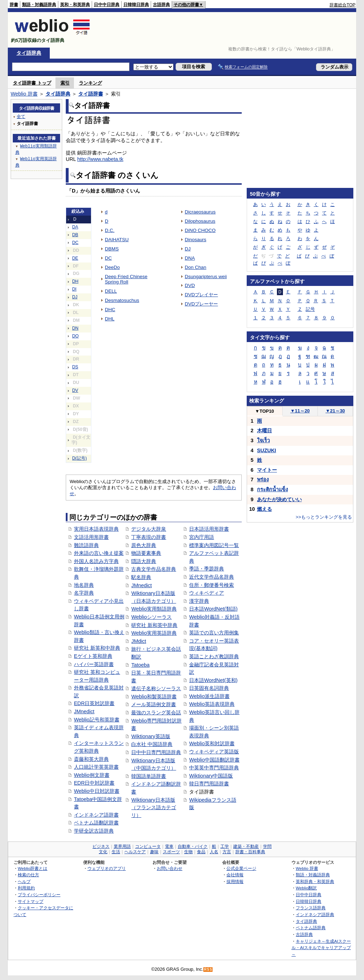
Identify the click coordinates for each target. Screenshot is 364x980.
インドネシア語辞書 (96, 815)
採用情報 (235, 881)
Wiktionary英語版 (151, 736)
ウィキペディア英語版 (214, 752)
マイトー (267, 470)
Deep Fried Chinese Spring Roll (126, 279)
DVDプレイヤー (201, 295)
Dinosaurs (196, 240)
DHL (110, 319)
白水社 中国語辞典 (152, 744)
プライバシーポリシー (39, 895)
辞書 (14, 5)
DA (75, 227)
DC (75, 243)
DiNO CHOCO (200, 230)
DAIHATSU (117, 240)
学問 (267, 846)
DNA (190, 258)
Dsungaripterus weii (206, 277)
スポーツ (171, 852)
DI (74, 289)
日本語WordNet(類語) (213, 609)
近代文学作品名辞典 (212, 577)
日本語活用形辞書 (209, 529)
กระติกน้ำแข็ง (272, 489)
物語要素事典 (146, 553)
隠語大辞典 (144, 561)
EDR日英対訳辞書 (94, 703)
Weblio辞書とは (33, 868)
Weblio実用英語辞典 (154, 633)
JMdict (139, 641)
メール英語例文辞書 (154, 704)
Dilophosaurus (200, 221)
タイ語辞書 (91, 94)
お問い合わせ (170, 868)
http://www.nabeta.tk (100, 159)
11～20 (300, 411)
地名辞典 (84, 585)
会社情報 (235, 875)
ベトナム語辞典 (311, 928)
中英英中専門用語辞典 (214, 768)
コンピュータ (148, 846)
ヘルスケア (135, 852)
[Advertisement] (226, 30)
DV (75, 390)
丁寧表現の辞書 (149, 537)
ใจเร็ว (263, 440)
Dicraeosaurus (200, 212)
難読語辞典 (86, 545)
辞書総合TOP (342, 5)
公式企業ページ (241, 868)
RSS (208, 970)
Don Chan (196, 267)
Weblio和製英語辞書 (154, 697)
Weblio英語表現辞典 (212, 704)
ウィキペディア (207, 593)
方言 (227, 852)
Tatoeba (140, 665)
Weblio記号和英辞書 (97, 720)
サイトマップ (31, 901)
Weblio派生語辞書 (209, 696)
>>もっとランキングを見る (324, 517)
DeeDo (112, 267)
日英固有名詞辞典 (209, 688)
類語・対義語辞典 (39, 5)
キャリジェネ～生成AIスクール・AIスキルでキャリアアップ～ (321, 948)
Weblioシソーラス (151, 617)
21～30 (335, 411)
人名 (214, 852)
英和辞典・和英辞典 (315, 881)
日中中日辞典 (107, 5)
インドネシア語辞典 (315, 914)
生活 (116, 852)
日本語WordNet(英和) (213, 680)
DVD (190, 285)
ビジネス (101, 846)
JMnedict (84, 711)
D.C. (110, 230)
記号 (310, 309)
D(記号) (79, 458)
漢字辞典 (199, 601)
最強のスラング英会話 (156, 713)
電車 (169, 846)
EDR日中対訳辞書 (94, 783)
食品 (201, 852)
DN (75, 328)
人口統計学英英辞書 (96, 767)
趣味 (154, 852)
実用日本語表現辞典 (96, 529)
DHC (110, 310)
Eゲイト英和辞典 (93, 656)
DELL (111, 291)
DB (75, 235)
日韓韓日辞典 (136, 5)
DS (75, 367)
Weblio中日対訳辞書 (97, 791)
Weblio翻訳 (306, 888)
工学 (225, 846)
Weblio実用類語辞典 (154, 609)
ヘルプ (24, 881)
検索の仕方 (28, 875)
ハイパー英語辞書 (94, 664)
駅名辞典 (141, 577)
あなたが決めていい (279, 499)
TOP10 (264, 411)
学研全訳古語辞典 (94, 831)
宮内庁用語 (202, 537)
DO (75, 336)
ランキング (90, 83)
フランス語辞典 (311, 908)
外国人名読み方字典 (96, 561)
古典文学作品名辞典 (154, 569)
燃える (264, 509)
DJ (75, 297)
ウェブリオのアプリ (107, 868)
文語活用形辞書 (91, 537)
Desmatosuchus (122, 300)
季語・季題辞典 (207, 569)
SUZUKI (267, 450)
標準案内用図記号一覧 (214, 545)
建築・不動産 (246, 846)
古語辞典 (161, 5)
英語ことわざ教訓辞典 (214, 656)
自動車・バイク (193, 846)
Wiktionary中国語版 (211, 776)
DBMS (112, 249)
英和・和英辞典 (75, 5)
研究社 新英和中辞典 (97, 648)
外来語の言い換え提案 (99, 553)
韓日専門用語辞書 (209, 784)
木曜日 (264, 431)
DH (75, 281)
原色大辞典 (144, 545)
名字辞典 (84, 593)
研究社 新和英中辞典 (154, 625)
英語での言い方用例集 (214, 633)
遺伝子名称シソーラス (156, 688)
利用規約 (26, 888)
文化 (103, 852)
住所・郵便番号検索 (212, 585)
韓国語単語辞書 (149, 776)
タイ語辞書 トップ (32, 83)
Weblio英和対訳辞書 (212, 743)
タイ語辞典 (29, 53)
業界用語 (122, 846)
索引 (65, 83)
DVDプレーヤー (201, 304)
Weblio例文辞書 (92, 775)
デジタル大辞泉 (149, 529)
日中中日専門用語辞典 (156, 752)
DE (75, 258)
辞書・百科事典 (250, 852)
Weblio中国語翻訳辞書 (214, 760)
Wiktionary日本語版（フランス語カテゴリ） (154, 808)
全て (21, 116)
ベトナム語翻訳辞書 (96, 823)
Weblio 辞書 (24, 94)
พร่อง (263, 480)
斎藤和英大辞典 (91, 759)
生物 (188, 852)
